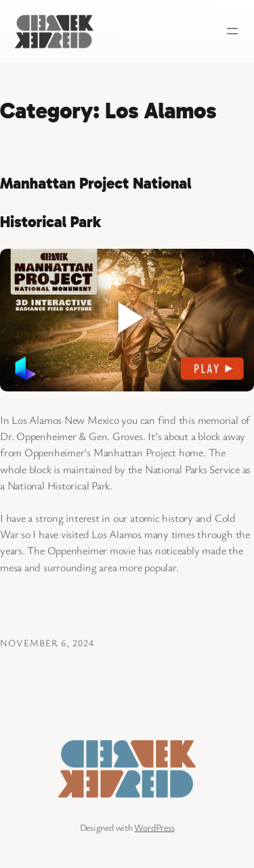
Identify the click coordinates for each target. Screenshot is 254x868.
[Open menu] (232, 31)
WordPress (154, 827)
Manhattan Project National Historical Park (96, 203)
